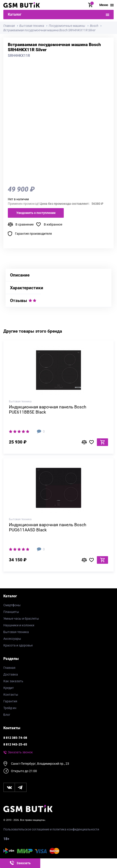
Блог (7, 715)
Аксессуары (12, 639)
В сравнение (24, 224)
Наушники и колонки (19, 625)
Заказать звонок (20, 752)
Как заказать (13, 681)
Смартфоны (12, 605)
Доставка (11, 674)
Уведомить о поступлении (36, 213)
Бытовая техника (16, 632)
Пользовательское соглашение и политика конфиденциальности (51, 829)
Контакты (11, 695)
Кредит (9, 688)
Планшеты (11, 612)
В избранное (53, 224)
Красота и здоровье (18, 645)
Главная (9, 668)
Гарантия (10, 701)
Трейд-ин (10, 708)
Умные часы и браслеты (21, 619)
